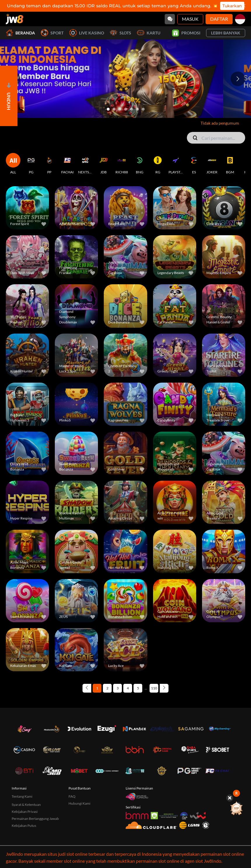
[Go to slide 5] (131, 109)
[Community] (170, 19)
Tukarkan (232, 6)
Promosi (186, 33)
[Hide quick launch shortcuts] (231, 798)
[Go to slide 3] (120, 109)
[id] (240, 19)
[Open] (9, 96)
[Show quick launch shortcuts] (237, 793)
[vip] (237, 809)
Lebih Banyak (226, 33)
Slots (121, 33)
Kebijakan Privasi (25, 776)
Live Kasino (87, 33)
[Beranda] (15, 19)
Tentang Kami (22, 761)
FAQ (72, 761)
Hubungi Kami (79, 768)
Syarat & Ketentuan (26, 769)
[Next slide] (238, 79)
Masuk (190, 19)
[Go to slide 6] (137, 109)
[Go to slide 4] (126, 109)
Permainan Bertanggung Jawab (35, 783)
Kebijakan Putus (24, 790)
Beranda (20, 33)
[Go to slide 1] (108, 109)
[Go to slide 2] (114, 109)
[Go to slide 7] (143, 109)
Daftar (219, 19)
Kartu (149, 33)
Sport (52, 33)
